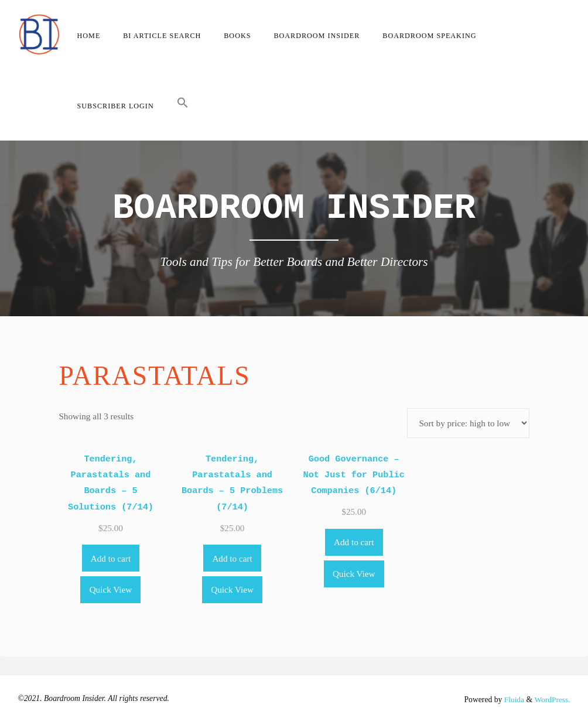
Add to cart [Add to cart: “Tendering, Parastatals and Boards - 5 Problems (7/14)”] (232, 558)
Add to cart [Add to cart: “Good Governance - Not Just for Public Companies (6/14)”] (354, 542)
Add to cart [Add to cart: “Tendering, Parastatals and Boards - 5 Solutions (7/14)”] (111, 558)
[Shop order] (468, 423)
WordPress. (552, 700)
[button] (182, 105)
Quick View (111, 589)
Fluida (512, 700)
